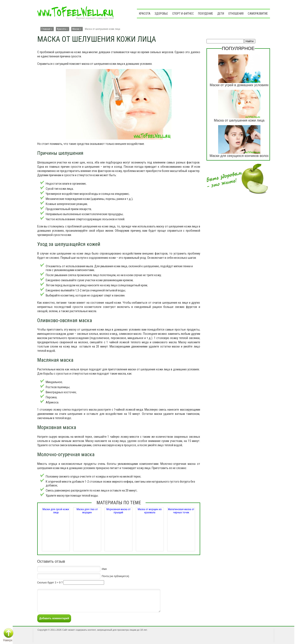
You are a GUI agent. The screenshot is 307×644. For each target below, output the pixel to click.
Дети (221, 14)
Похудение (206, 14)
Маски (76, 29)
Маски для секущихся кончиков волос (239, 156)
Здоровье (161, 14)
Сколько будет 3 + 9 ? (50, 583)
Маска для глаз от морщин (87, 511)
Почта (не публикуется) (115, 576)
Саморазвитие (258, 14)
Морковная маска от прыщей (118, 511)
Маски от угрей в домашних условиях (239, 85)
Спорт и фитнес (183, 14)
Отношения (236, 14)
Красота (145, 14)
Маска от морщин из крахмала (150, 511)
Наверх (8, 640)
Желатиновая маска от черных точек (181, 511)
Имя (104, 569)
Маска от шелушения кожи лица (239, 120)
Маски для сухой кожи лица (56, 511)
